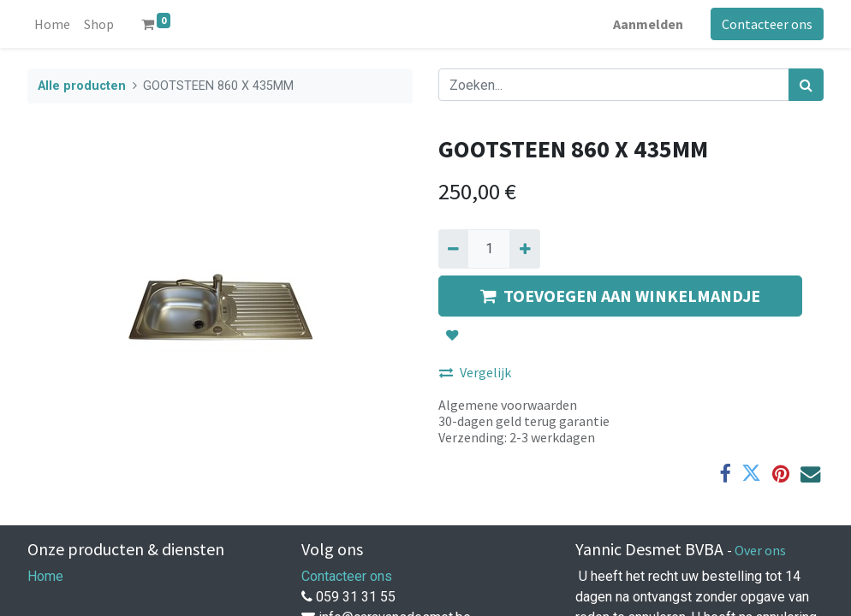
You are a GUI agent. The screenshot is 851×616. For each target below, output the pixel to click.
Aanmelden (648, 24)
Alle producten (82, 86)
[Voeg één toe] (524, 249)
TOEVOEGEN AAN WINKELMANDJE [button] (620, 296)
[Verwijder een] (453, 249)
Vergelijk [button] (475, 372)
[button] (452, 335)
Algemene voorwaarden (508, 405)
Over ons (760, 550)
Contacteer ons (767, 24)
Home (45, 576)
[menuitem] (52, 24)
